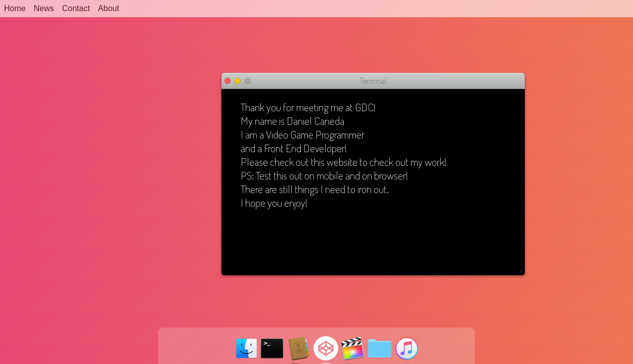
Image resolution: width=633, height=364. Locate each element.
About (109, 8)
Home (15, 8)
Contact (76, 8)
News (44, 8)
